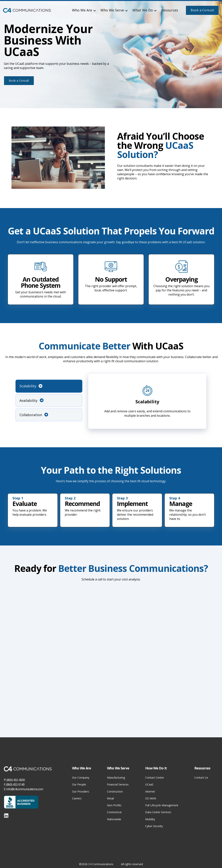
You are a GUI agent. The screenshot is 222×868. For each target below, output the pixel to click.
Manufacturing (116, 778)
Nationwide (114, 819)
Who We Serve (112, 10)
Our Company (81, 778)
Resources (170, 10)
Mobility (150, 819)
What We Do (143, 10)
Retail (110, 798)
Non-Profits (114, 805)
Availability (32, 400)
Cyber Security (154, 826)
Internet (150, 791)
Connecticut (114, 812)
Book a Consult (202, 10)
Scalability (31, 386)
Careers (77, 798)
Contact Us (201, 778)
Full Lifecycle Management (162, 805)
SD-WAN (151, 798)
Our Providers (81, 791)
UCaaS (149, 784)
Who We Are (82, 10)
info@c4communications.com (25, 789)
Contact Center (155, 778)
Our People (79, 784)
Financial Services (118, 784)
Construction (115, 791)
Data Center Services (158, 812)
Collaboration (34, 415)
